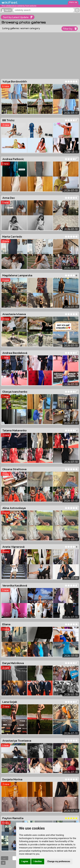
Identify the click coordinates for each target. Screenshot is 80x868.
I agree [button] (25, 861)
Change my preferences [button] (59, 861)
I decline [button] (38, 861)
